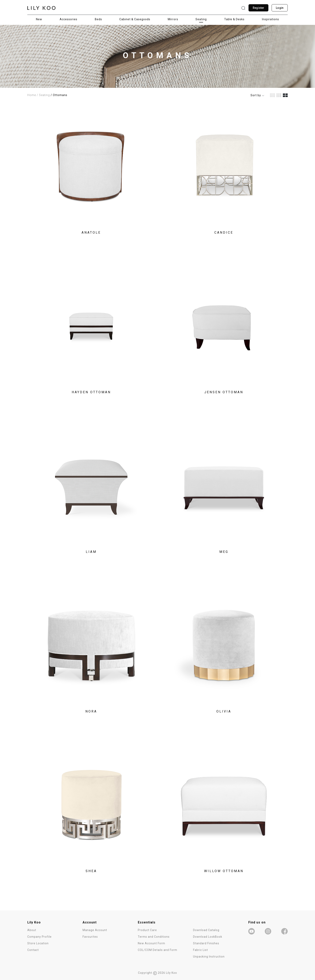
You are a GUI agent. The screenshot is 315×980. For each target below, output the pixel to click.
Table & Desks (234, 19)
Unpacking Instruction (209, 957)
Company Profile (39, 937)
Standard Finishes (206, 943)
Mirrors (173, 19)
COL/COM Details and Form (157, 950)
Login (280, 8)
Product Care (147, 930)
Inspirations (271, 19)
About (32, 930)
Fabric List (200, 950)
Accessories (69, 19)
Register (258, 8)
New (39, 19)
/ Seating (43, 95)
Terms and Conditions (154, 937)
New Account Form (151, 943)
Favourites (90, 937)
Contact (33, 950)
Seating (201, 19)
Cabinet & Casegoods (135, 19)
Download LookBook (208, 937)
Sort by (257, 95)
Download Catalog (206, 930)
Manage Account (95, 930)
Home (32, 95)
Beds (98, 19)
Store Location (38, 943)
